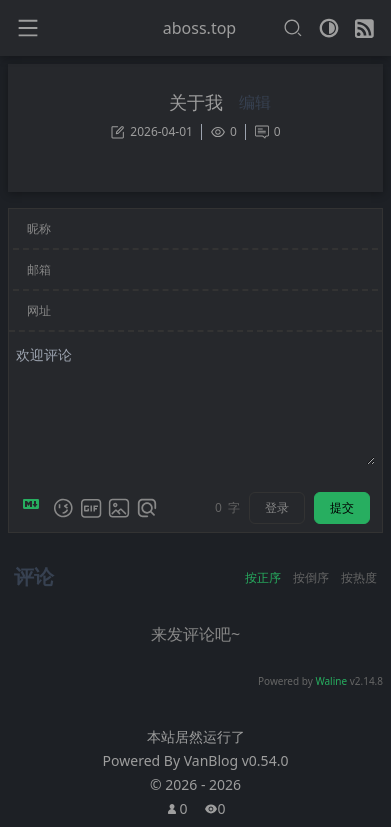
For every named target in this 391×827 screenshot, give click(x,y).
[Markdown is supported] (35, 508)
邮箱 (39, 269)
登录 (277, 507)
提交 (342, 507)
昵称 (39, 228)
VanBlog (236, 760)
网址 (39, 310)
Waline (331, 681)
